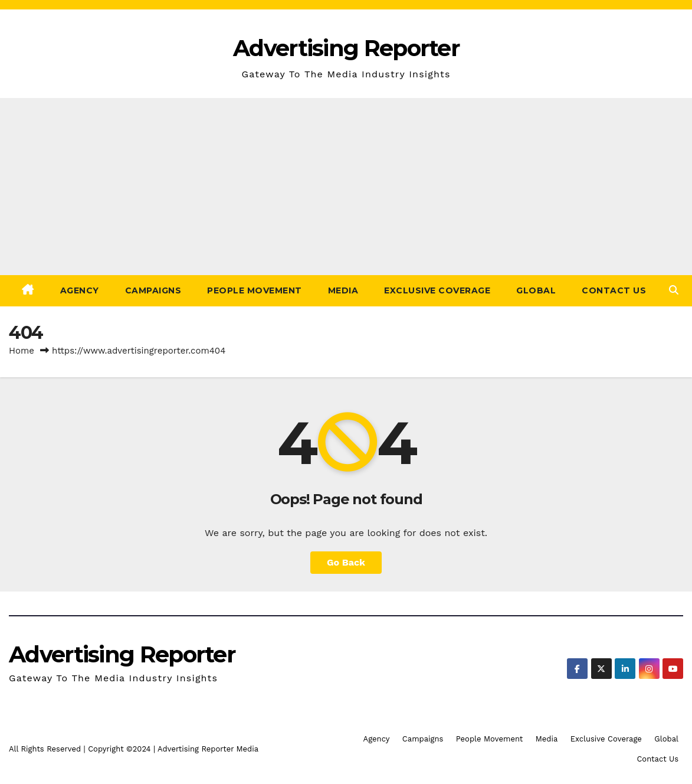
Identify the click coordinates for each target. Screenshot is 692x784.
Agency (80, 290)
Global (536, 290)
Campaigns (153, 290)
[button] (674, 290)
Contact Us (614, 290)
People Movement (255, 290)
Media (343, 290)
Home (22, 351)
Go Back (346, 562)
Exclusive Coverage (437, 290)
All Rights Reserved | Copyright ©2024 (81, 749)
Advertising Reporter (346, 48)
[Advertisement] (346, 187)
